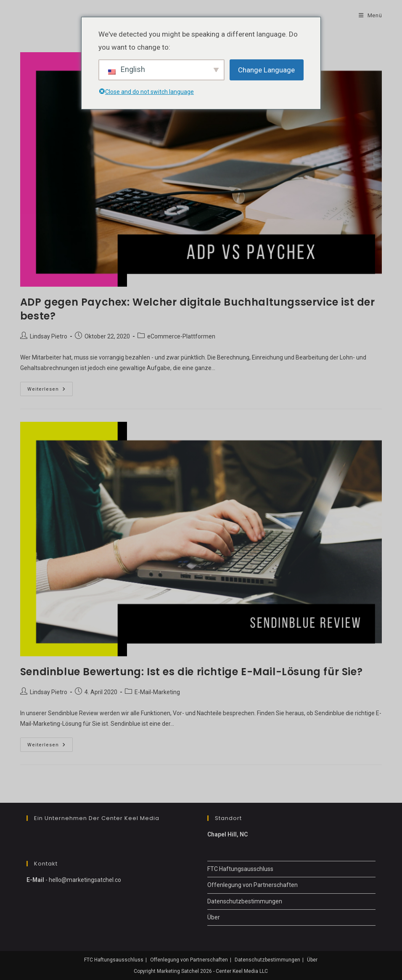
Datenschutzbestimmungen (245, 901)
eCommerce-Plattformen (181, 336)
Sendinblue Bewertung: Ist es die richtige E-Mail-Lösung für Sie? (191, 672)
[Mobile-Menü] (370, 16)
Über (214, 917)
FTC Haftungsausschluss (240, 869)
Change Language (266, 70)
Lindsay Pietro (49, 336)
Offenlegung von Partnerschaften (253, 885)
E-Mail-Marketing (157, 692)
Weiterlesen (50, 391)
